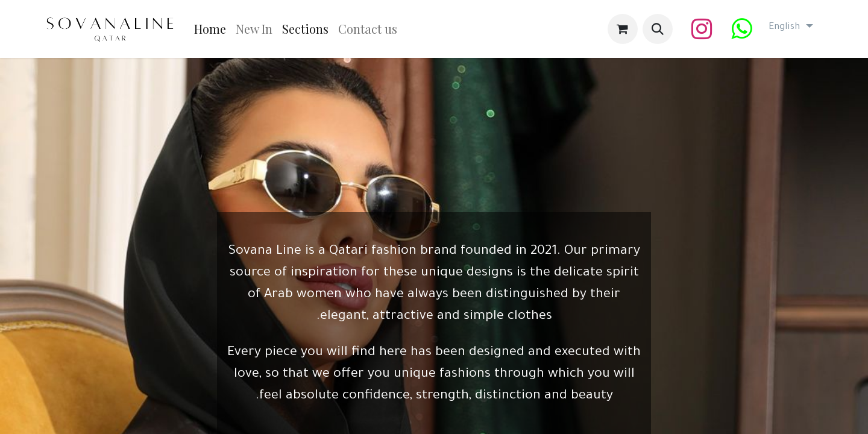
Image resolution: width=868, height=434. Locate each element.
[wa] (741, 29)
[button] (658, 29)
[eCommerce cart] (623, 29)
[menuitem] (210, 29)
